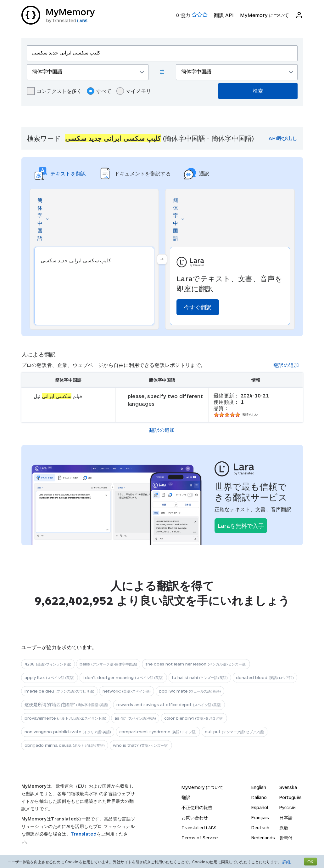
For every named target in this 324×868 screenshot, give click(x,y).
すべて (99, 91)
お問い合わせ (195, 817)
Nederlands (263, 838)
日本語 (286, 817)
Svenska (288, 787)
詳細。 (288, 862)
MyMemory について (265, 15)
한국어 (286, 838)
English (259, 787)
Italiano (259, 797)
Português (290, 797)
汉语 (284, 828)
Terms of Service (200, 838)
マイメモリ (134, 91)
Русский (288, 807)
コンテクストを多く (54, 91)
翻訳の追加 (286, 365)
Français (260, 817)
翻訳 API (224, 15)
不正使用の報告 (197, 807)
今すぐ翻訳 (198, 307)
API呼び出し (283, 138)
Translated (84, 834)
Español (260, 807)
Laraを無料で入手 (241, 526)
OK (310, 862)
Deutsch (260, 828)
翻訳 (186, 797)
